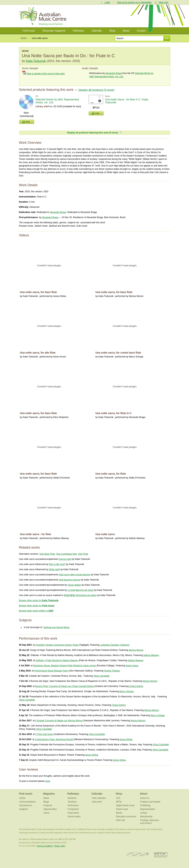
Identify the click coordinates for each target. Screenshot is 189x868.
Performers (73, 805)
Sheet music (122, 809)
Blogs (46, 802)
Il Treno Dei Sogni (44, 734)
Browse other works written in (36, 611)
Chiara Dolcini (136, 686)
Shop (112, 31)
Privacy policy (60, 846)
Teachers (72, 802)
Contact (141, 31)
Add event (97, 802)
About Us (145, 798)
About (126, 31)
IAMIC (161, 855)
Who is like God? (57, 564)
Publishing (145, 805)
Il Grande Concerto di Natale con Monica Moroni (59, 721)
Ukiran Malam (74, 585)
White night (54, 569)
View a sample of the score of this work (46, 74)
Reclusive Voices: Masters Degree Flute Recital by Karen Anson (65, 666)
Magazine (49, 794)
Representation (148, 809)
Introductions (26, 805)
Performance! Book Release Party (51, 671)
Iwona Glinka (126, 739)
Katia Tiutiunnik (36, 61)
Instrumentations (28, 802)
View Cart (164, 2)
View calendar (99, 798)
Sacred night (65, 559)
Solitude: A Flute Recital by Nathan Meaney (57, 660)
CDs (118, 798)
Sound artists (74, 817)
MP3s (119, 802)
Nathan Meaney (151, 655)
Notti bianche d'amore (70, 580)
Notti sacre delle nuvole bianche (74, 575)
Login (107, 2)
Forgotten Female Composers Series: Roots (57, 645)
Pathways (78, 31)
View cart (120, 820)
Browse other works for (37, 606)
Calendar (97, 31)
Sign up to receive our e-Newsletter (134, 2)
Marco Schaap (126, 691)
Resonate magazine (54, 31)
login (48, 781)
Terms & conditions (45, 846)
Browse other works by (39, 600)
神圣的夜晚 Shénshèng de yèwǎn (80, 595)
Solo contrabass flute (67, 554)
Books (119, 813)
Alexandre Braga (113, 73)
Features (48, 805)
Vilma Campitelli (101, 676)
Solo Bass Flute (47, 554)
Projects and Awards (150, 802)
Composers (73, 809)
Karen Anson (132, 666)
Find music (29, 31)
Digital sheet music (125, 805)
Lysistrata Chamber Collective (115, 645)
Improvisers (73, 813)
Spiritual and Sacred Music (57, 627)
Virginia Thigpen (112, 671)
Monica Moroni (136, 650)
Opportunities (50, 809)
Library (144, 813)
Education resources (126, 817)
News (46, 798)
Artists (22, 798)
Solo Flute (83, 554)
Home (24, 38)
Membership (146, 817)
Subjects (24, 809)
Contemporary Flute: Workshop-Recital (54, 739)
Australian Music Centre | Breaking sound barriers (43, 16)
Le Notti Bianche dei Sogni (80, 590)
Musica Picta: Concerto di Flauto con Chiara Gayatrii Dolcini (65, 686)
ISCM (138, 855)
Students (72, 798)
